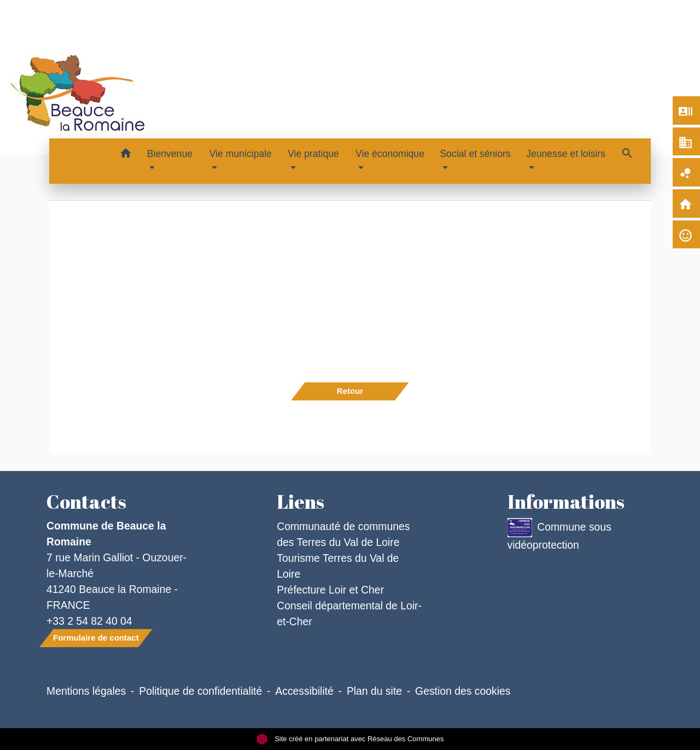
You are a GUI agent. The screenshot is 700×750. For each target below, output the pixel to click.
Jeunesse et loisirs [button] (566, 154)
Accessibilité (304, 691)
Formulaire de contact (96, 638)
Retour (350, 391)
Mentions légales (86, 691)
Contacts (86, 502)
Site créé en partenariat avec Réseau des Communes (350, 739)
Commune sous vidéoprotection (559, 534)
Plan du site (374, 691)
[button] (126, 155)
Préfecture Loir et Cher (330, 590)
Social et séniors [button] (476, 154)
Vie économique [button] (390, 154)
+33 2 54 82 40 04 (89, 621)
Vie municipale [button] (241, 154)
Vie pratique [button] (313, 154)
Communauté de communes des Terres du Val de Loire (343, 534)
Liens (301, 502)
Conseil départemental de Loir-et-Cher (349, 614)
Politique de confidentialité (200, 691)
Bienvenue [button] (170, 154)
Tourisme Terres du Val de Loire (338, 566)
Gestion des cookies (463, 691)
